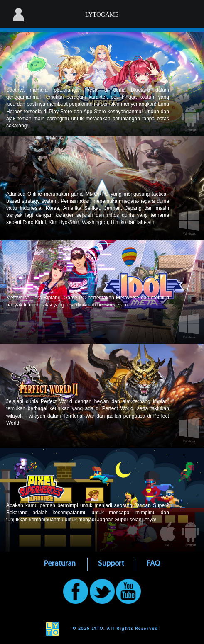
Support (111, 564)
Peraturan (60, 564)
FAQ (153, 564)
